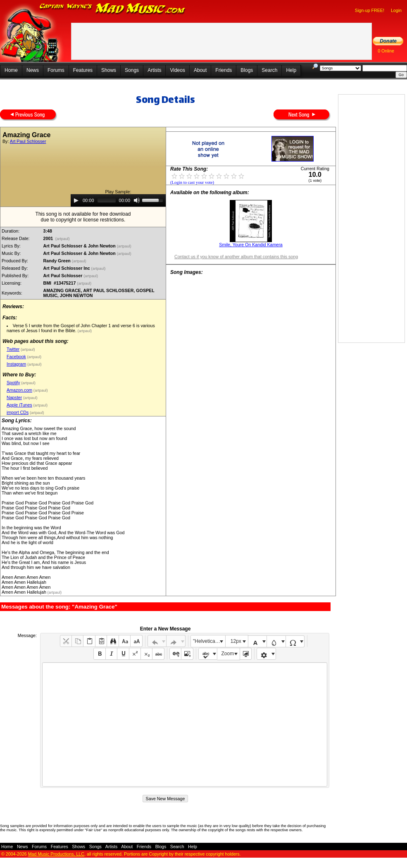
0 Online (386, 51)
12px (236, 641)
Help (291, 70)
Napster (14, 397)
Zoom (228, 654)
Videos (177, 70)
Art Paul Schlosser (28, 141)
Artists (154, 70)
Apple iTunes (19, 405)
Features (83, 70)
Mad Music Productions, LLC (56, 854)
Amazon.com (19, 390)
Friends (224, 70)
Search (269, 70)
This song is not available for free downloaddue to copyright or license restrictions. (83, 217)
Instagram (16, 364)
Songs (132, 70)
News (33, 70)
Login (396, 10)
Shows (109, 70)
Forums (56, 70)
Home (11, 70)
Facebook (16, 357)
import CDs (18, 412)
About (200, 70)
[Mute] (137, 200)
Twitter (13, 349)
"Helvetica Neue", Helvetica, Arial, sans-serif (209, 641)
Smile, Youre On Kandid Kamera (251, 245)
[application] (118, 200)
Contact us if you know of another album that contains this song (236, 257)
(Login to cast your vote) (192, 182)
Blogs (247, 70)
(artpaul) (62, 239)
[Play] (76, 200)
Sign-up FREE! (370, 10)
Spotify (13, 383)
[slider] (107, 200)
